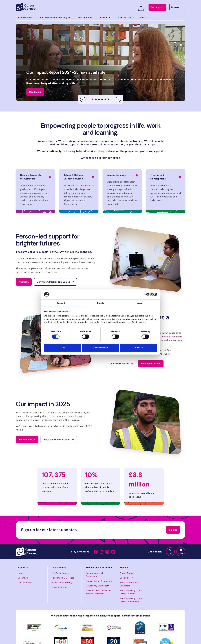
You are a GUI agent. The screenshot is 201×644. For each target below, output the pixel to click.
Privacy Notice (127, 573)
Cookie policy (126, 578)
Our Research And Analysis (57, 18)
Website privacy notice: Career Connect (131, 592)
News (20, 573)
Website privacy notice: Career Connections (131, 600)
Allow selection (100, 348)
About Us (107, 18)
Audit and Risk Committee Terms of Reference (98, 592)
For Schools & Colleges (63, 578)
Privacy (124, 568)
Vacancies (23, 578)
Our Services (27, 18)
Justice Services (60, 587)
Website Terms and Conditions (129, 584)
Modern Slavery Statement (99, 581)
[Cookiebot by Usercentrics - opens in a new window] (146, 294)
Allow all (139, 348)
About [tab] (140, 303)
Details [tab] (101, 303)
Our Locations (25, 583)
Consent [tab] (61, 303)
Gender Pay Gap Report (97, 586)
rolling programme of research (165, 337)
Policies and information (99, 568)
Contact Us (126, 18)
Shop (143, 18)
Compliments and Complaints (94, 575)
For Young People (60, 573)
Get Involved (87, 18)
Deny (62, 348)
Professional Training (62, 583)
